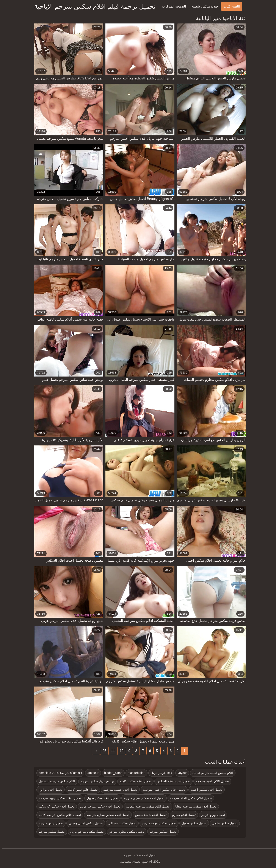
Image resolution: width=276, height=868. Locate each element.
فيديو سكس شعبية (203, 6)
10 (120, 751)
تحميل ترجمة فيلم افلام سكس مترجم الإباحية (93, 6)
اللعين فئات (230, 6)
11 (111, 751)
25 (102, 751)
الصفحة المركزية (172, 6)
